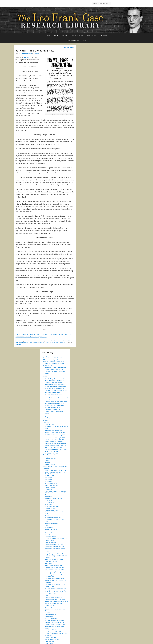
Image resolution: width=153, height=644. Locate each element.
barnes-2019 (47, 421)
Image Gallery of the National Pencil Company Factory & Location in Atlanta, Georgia (56, 556)
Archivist (36, 53)
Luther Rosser (49, 607)
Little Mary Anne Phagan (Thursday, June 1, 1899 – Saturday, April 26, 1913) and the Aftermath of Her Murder (56, 601)
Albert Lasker (49, 501)
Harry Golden (49, 457)
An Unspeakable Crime (52, 510)
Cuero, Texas (49, 535)
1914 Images (49, 482)
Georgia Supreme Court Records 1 (55, 546)
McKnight (48, 613)
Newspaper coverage (34, 341)
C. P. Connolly (49, 527)
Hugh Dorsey (49, 552)
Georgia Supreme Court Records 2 (55, 548)
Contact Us (46, 423)
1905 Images (49, 478)
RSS (85, 41)
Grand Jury (41, 343)
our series (27, 57)
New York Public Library (52, 630)
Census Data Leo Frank (52, 529)
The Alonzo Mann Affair (52, 453)
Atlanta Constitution (52, 341)
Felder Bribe (26, 343)
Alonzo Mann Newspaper (52, 506)
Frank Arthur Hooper (51, 542)
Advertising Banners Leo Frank (54, 499)
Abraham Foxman (50, 487)
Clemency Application (51, 531)
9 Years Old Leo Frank (51, 485)
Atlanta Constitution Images (53, 518)
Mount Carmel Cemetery (52, 618)
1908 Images (49, 480)
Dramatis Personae (77, 36)
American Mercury (50, 508)
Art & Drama (47, 377)
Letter (47, 596)
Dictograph (19, 343)
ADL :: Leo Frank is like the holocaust (56, 491)
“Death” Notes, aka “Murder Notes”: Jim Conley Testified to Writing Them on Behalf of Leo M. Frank (56, 472)
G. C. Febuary (34, 343)
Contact (64, 36)
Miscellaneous (49, 617)
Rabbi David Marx (50, 641)
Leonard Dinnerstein (51, 594)
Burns (47, 525)
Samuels (48, 463)
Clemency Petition (50, 533)
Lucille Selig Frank (50, 605)
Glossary (48, 375)
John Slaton (48, 563)
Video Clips (48, 419)
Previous (66, 48)
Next (72, 48)
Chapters (48, 373)
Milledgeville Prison (50, 615)
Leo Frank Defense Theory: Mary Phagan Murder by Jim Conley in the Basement (55, 580)
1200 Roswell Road (51, 476)
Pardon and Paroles (51, 638)
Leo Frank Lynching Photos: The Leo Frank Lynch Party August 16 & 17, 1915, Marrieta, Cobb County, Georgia (56, 590)
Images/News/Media (73, 41)
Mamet (47, 461)
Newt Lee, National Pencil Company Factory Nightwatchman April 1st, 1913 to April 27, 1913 (56, 634)
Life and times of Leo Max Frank (54, 598)
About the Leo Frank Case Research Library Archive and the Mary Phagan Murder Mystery (54, 364)
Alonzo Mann (49, 504)
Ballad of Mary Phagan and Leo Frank (56, 379)
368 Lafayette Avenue (51, 483)
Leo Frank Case (50, 577)
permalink (18, 345)
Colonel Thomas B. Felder (66, 341)
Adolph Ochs (49, 497)
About (56, 36)
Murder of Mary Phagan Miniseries (55, 620)
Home (48, 36)
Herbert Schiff (49, 550)
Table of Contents (50, 464)
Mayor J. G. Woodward (51, 343)
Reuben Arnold (49, 643)
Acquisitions (48, 489)
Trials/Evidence (92, 36)
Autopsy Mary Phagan (51, 523)
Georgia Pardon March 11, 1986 (54, 544)
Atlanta (47, 516)
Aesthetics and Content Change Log (55, 371)
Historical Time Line (51, 459)
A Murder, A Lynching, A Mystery (52, 360)
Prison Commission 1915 (52, 639)
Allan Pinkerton (49, 503)
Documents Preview (51, 537)
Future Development (49, 455)
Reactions (104, 36)
